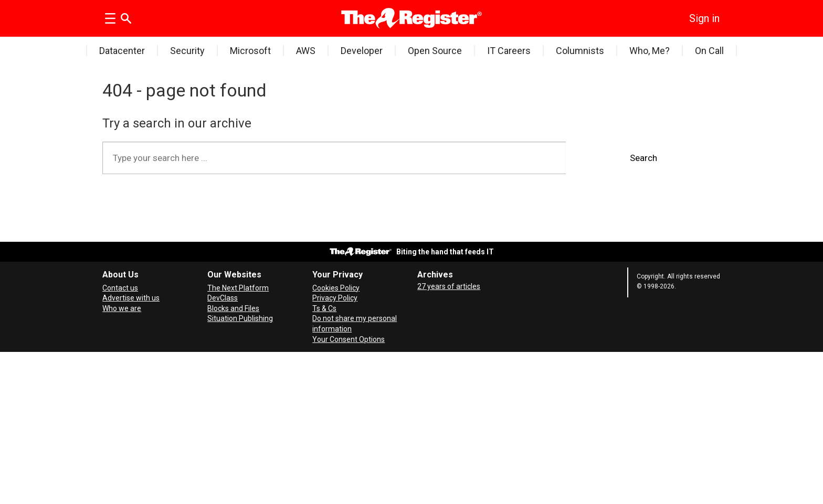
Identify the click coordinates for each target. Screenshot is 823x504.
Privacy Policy (335, 298)
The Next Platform (238, 288)
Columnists (580, 51)
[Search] (126, 18)
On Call (709, 51)
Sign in (704, 18)
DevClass (223, 298)
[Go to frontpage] (412, 18)
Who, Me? (650, 51)
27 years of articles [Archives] (449, 286)
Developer (362, 51)
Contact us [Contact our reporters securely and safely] (120, 288)
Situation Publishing (240, 318)
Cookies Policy (336, 288)
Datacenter (122, 51)
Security (187, 51)
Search (643, 158)
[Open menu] (110, 18)
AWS (306, 51)
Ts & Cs (324, 308)
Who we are (122, 308)
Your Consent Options (349, 339)
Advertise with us (131, 298)
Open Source (435, 51)
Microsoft (250, 51)
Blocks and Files (233, 308)
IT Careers (509, 51)
